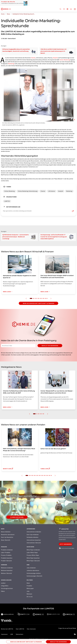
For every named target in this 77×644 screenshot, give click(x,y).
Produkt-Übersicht (6, 561)
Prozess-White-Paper (33, 555)
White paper (30, 588)
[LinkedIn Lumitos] (75, 634)
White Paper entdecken (33, 550)
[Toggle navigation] (75, 9)
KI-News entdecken (17, 517)
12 (46, 475)
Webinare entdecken (7, 568)
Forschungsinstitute (7, 588)
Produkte (29, 586)
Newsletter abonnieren (50, 346)
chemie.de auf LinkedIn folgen (66, 548)
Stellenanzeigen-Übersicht (34, 576)
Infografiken (5, 586)
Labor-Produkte (6, 552)
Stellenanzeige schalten (34, 573)
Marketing (11, 64)
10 (47, 298)
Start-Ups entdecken (33, 535)
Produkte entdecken (7, 550)
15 (51, 475)
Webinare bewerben (7, 570)
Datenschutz (20, 634)
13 (48, 475)
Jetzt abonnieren (66, 544)
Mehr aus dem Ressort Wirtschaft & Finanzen (39, 303)
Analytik (55, 58)
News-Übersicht (6, 540)
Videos (3, 591)
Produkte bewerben (7, 558)
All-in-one (30, 597)
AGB (12, 634)
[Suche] (60, 9)
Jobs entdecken (31, 568)
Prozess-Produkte (6, 555)
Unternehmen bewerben (34, 540)
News (28, 583)
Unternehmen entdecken (34, 532)
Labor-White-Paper (32, 552)
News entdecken (6, 532)
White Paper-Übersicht (33, 561)
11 (44, 475)
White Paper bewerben (33, 558)
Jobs (28, 591)
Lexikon (3, 583)
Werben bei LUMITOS (7, 629)
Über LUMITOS (20, 629)
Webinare (29, 594)
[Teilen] (64, 9)
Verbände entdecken (32, 537)
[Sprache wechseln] (67, 9)
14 (49, 475)
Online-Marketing (65, 60)
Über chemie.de (31, 629)
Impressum (4, 634)
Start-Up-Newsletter (7, 537)
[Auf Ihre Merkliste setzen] (71, 9)
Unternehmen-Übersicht (34, 543)
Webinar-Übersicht (6, 573)
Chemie (33, 58)
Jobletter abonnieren (33, 570)
